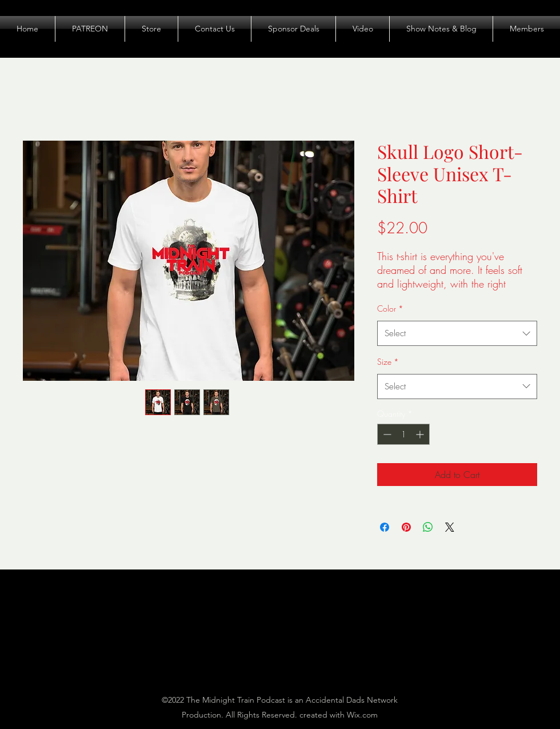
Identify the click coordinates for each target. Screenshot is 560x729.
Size (388, 362)
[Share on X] (450, 527)
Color (390, 308)
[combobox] (457, 333)
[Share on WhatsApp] (428, 527)
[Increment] (421, 434)
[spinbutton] (403, 434)
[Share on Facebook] (385, 527)
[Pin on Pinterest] (406, 527)
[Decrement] (386, 434)
